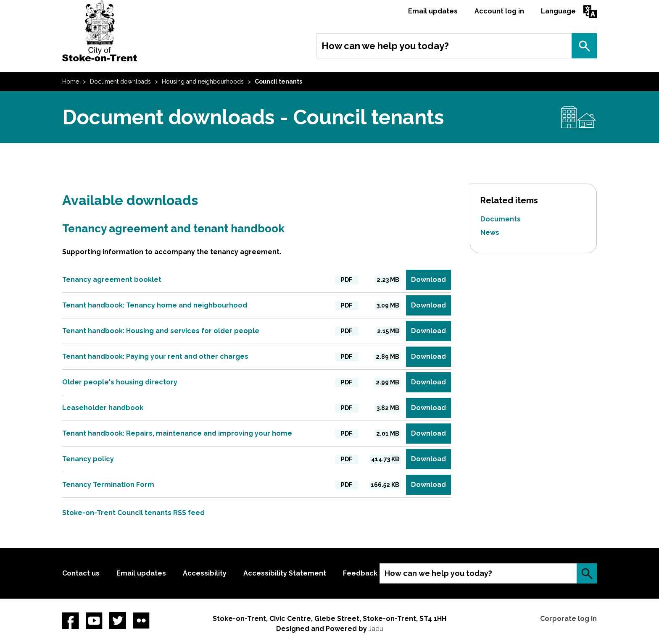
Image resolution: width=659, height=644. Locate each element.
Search (584, 46)
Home (71, 81)
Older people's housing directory (120, 382)
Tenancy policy (88, 459)
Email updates (433, 11)
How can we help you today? (385, 46)
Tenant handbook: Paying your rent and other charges (155, 356)
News (490, 233)
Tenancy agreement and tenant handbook (173, 229)
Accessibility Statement (285, 573)
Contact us (81, 573)
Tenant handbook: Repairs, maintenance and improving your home (177, 433)
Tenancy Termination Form (108, 485)
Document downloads (120, 81)
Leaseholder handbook (103, 408)
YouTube (94, 620)
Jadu (376, 629)
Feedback (360, 573)
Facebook (71, 620)
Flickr (141, 620)
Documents (501, 219)
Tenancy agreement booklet (112, 280)
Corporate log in (568, 619)
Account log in (499, 11)
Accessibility (205, 573)
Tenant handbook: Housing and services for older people (161, 331)
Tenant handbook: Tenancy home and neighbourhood (155, 305)
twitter (118, 620)
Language (558, 11)
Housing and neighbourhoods (203, 81)
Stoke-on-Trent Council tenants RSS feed (133, 513)
